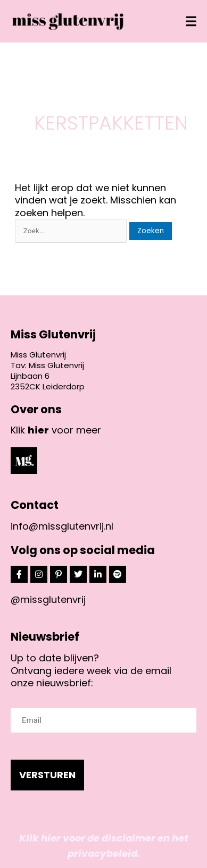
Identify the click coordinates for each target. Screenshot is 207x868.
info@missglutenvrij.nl (62, 526)
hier (38, 430)
